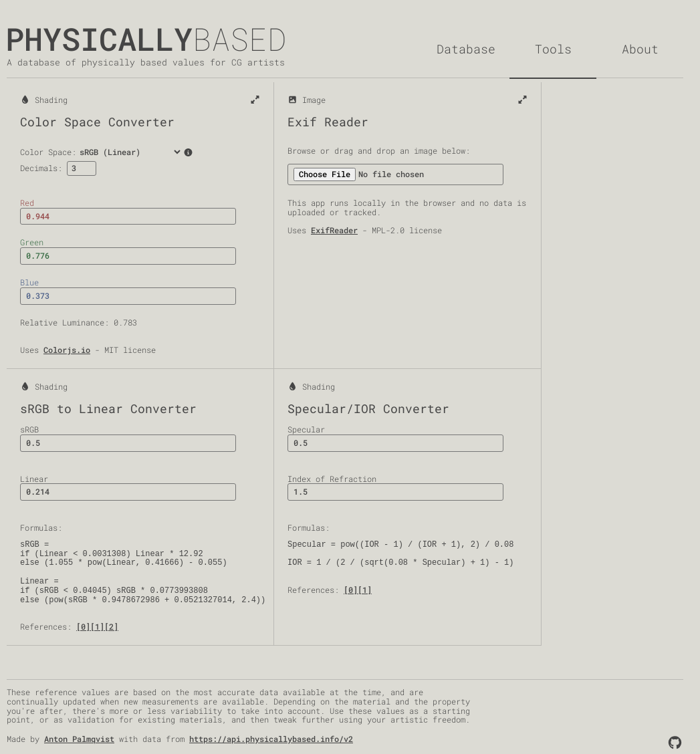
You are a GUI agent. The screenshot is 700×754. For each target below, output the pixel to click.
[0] (83, 626)
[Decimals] (82, 168)
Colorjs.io (67, 350)
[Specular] (395, 443)
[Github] (675, 742)
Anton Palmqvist (79, 739)
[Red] (128, 217)
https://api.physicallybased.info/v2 (271, 739)
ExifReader (334, 230)
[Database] (466, 49)
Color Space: (102, 152)
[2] (111, 626)
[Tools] (553, 50)
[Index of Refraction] (395, 492)
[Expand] (255, 100)
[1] (97, 626)
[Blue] (128, 296)
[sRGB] (128, 443)
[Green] (128, 256)
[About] (640, 49)
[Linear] (128, 492)
